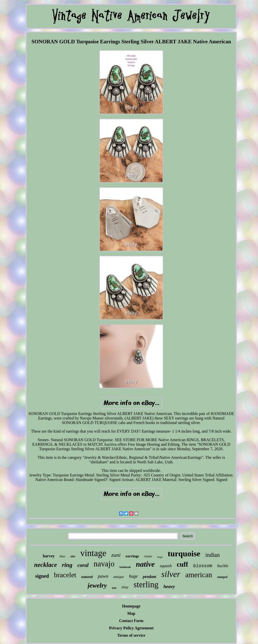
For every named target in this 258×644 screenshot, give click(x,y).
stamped (222, 577)
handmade (125, 567)
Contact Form (131, 621)
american (199, 575)
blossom (203, 566)
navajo (104, 564)
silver (171, 574)
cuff (182, 564)
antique (119, 577)
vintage (93, 553)
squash (166, 566)
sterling (146, 585)
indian (213, 555)
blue (62, 556)
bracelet (65, 575)
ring (67, 565)
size (73, 556)
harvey (49, 556)
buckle (223, 566)
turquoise (184, 554)
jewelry (97, 585)
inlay (125, 587)
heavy (169, 586)
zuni (116, 555)
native (145, 564)
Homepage (131, 606)
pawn (103, 576)
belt (114, 588)
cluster (148, 556)
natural (87, 577)
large (160, 557)
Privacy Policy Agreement (131, 628)
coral (83, 565)
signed (42, 576)
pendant (150, 577)
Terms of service (131, 635)
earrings (132, 556)
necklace (46, 565)
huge (133, 576)
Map (131, 613)
